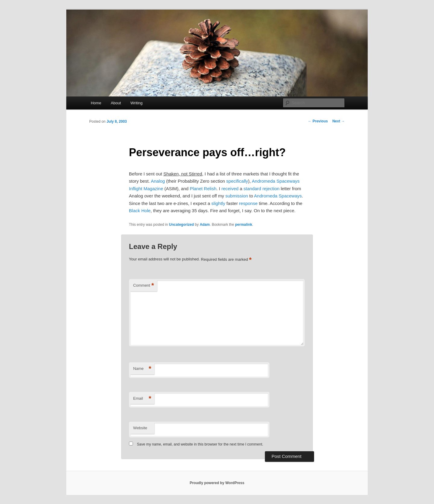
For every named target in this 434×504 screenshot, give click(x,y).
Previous (318, 121)
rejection (271, 189)
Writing (137, 103)
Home (96, 103)
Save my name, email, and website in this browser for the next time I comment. (200, 444)
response (248, 203)
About (116, 103)
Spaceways (290, 196)
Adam (205, 225)
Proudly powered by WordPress (217, 483)
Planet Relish (203, 189)
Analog (158, 181)
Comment (144, 286)
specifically (237, 181)
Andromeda (266, 196)
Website (140, 428)
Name (142, 369)
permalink (244, 225)
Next (339, 121)
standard (252, 189)
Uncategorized (182, 225)
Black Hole (140, 211)
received (230, 189)
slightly (218, 203)
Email (142, 399)
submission (237, 196)
